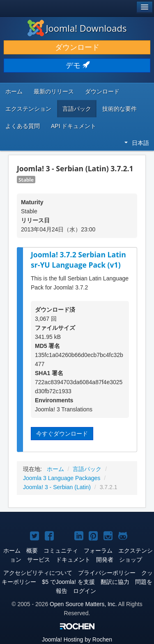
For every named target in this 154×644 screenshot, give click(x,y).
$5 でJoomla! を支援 (68, 582)
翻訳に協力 (115, 582)
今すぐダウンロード (62, 434)
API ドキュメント (74, 126)
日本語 (137, 143)
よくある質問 (23, 126)
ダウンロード (77, 47)
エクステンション (28, 109)
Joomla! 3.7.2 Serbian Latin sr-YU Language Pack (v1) (78, 260)
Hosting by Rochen (77, 639)
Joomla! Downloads (77, 28)
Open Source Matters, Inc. (83, 604)
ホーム (14, 91)
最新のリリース (54, 91)
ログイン (85, 591)
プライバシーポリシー (107, 573)
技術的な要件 (120, 109)
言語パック (77, 109)
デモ (77, 65)
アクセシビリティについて (38, 573)
